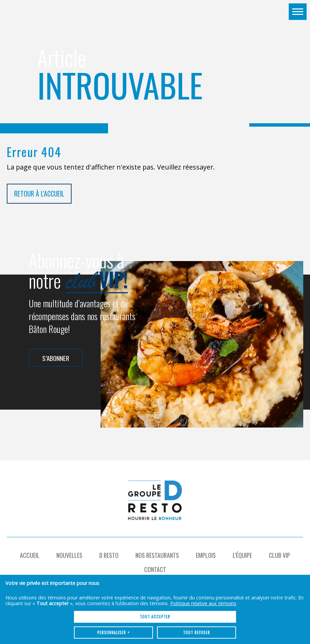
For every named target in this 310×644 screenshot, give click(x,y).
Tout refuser (197, 587)
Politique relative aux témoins (203, 557)
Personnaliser (114, 587)
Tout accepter (155, 571)
